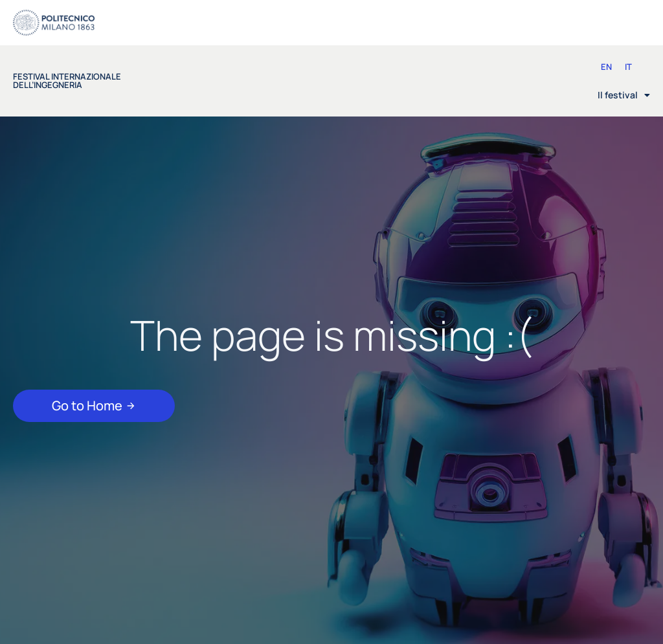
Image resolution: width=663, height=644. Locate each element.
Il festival (624, 95)
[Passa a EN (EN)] (606, 67)
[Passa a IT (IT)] (628, 67)
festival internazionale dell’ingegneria (67, 81)
